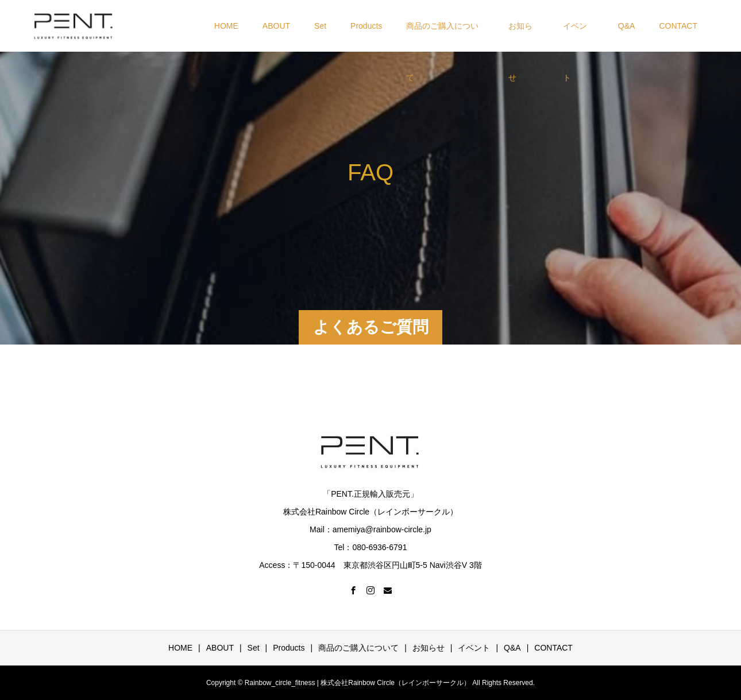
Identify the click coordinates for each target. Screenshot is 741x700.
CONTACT (678, 26)
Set (320, 26)
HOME (226, 26)
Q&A (627, 26)
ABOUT (276, 26)
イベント (575, 36)
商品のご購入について (442, 36)
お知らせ (520, 36)
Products (366, 26)
